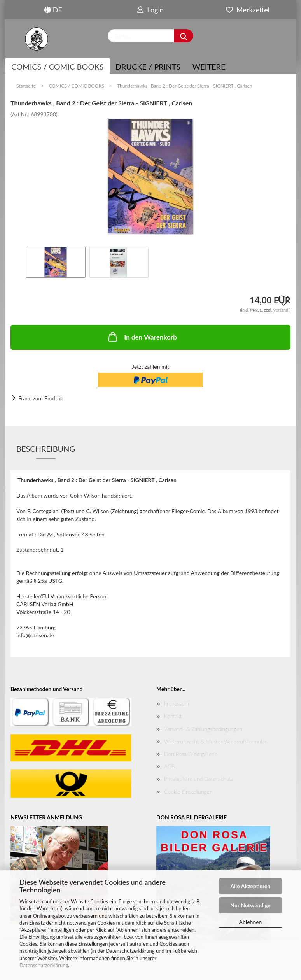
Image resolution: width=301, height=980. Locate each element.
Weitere (209, 67)
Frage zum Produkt (41, 398)
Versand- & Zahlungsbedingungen (203, 729)
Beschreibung (46, 449)
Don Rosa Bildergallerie (191, 754)
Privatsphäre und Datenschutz (199, 779)
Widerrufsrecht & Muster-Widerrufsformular (215, 741)
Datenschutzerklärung (44, 965)
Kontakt (173, 716)
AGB (170, 766)
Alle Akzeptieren (251, 886)
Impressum (177, 704)
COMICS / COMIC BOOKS (58, 67)
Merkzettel (248, 10)
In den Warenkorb (142, 337)
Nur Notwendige (250, 905)
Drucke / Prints (148, 67)
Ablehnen (251, 922)
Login (150, 10)
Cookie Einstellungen (188, 792)
